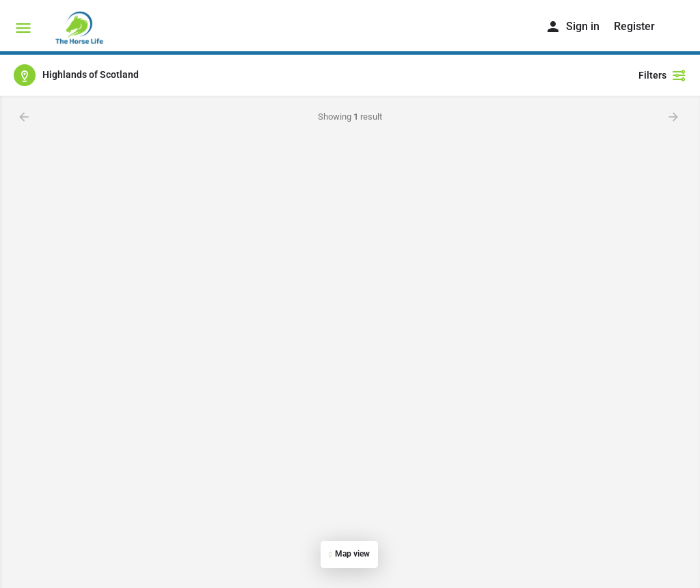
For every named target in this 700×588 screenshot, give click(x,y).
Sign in (583, 26)
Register (634, 26)
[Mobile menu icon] (23, 28)
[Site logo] (81, 27)
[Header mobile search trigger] (677, 27)
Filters (662, 75)
